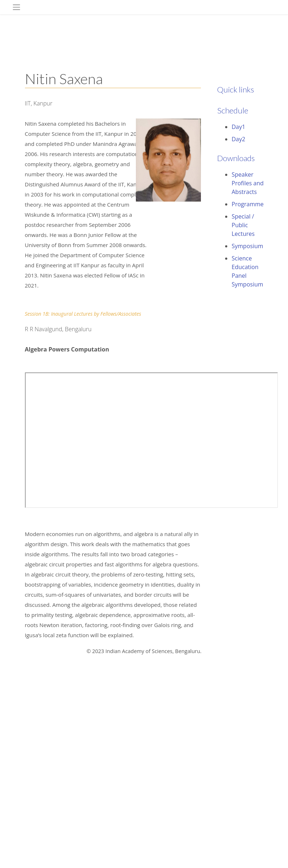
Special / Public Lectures (243, 225)
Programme (248, 204)
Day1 (238, 127)
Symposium (247, 246)
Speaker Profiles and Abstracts (248, 183)
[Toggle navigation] (16, 7)
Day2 (238, 139)
